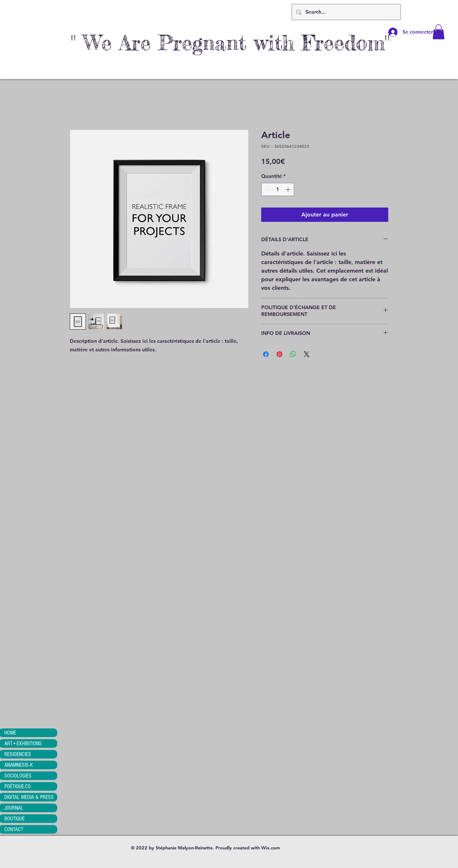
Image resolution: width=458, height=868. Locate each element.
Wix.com (271, 848)
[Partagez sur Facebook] (266, 354)
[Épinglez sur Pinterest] (279, 354)
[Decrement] (267, 189)
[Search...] (345, 12)
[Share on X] (307, 354)
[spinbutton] (278, 189)
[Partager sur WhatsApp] (293, 354)
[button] (438, 32)
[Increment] (289, 189)
